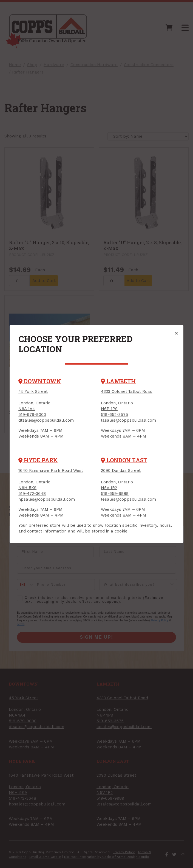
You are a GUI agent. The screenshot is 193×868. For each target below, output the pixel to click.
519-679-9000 (32, 415)
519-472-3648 (32, 494)
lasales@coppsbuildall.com (128, 420)
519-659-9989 (115, 494)
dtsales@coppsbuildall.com (46, 420)
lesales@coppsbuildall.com (128, 499)
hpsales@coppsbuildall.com (47, 499)
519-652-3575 (114, 415)
